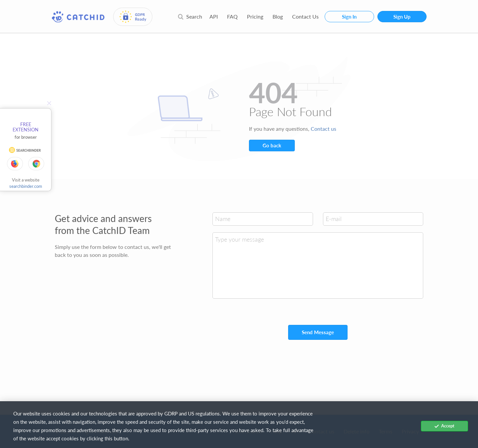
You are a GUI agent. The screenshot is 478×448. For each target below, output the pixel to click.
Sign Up (402, 17)
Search (190, 16)
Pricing (255, 16)
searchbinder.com (26, 186)
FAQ (232, 16)
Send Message (318, 332)
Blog (278, 16)
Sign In (349, 17)
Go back (272, 145)
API (214, 16)
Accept (444, 426)
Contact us (323, 129)
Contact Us (305, 16)
